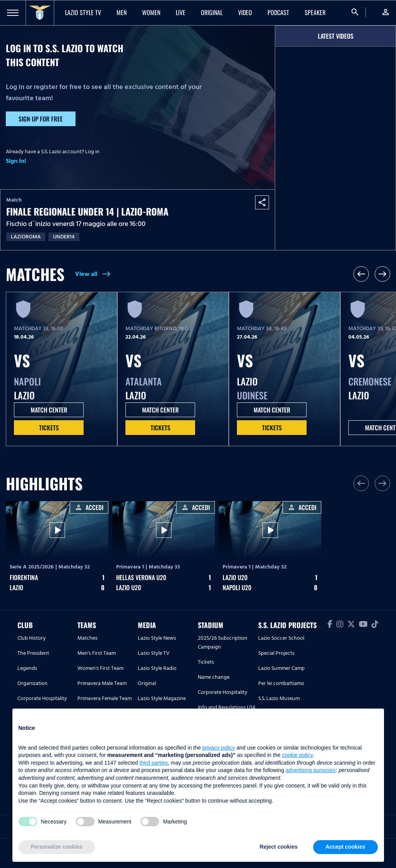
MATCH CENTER (49, 410)
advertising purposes (311, 770)
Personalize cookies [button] (57, 847)
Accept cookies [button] (345, 847)
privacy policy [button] (219, 748)
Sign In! (16, 161)
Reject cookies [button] (279, 847)
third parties (153, 763)
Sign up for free (41, 119)
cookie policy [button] (297, 755)
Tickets (49, 428)
